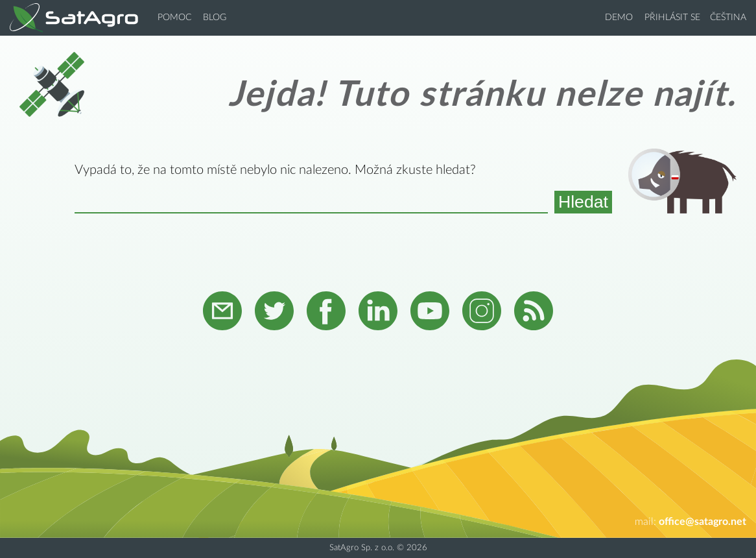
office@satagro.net (703, 522)
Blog (215, 18)
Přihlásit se (672, 18)
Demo (619, 18)
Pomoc (174, 18)
